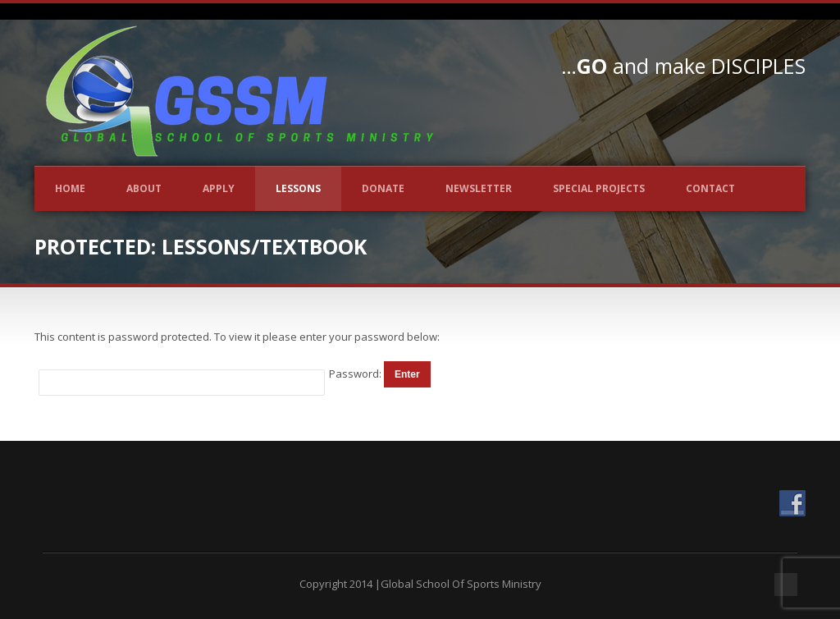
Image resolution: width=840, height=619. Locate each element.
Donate (383, 188)
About (144, 188)
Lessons (298, 188)
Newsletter (479, 188)
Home (70, 188)
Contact (710, 188)
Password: (356, 374)
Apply (219, 188)
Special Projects (599, 188)
